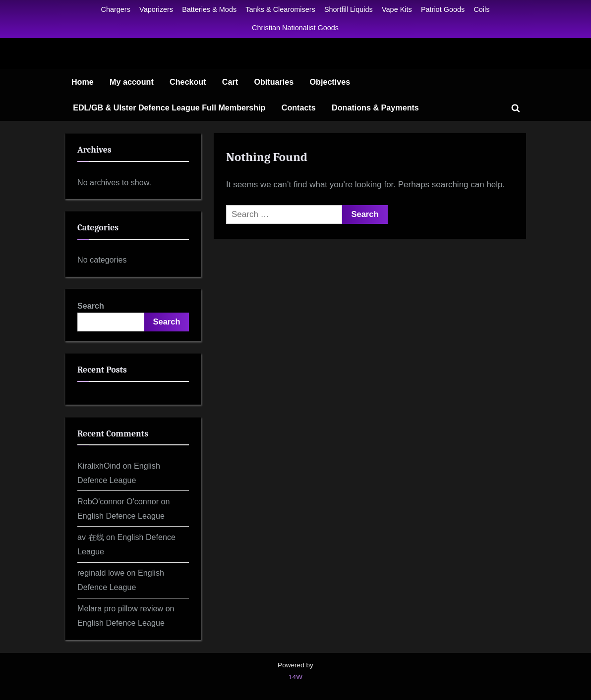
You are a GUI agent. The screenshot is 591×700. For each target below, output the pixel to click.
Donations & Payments (375, 108)
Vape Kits (397, 9)
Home (83, 82)
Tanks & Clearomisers (280, 9)
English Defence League (121, 516)
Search (91, 306)
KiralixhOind (99, 466)
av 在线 (91, 537)
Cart (230, 82)
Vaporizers (156, 9)
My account (132, 82)
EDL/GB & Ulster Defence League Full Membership (169, 108)
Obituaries (274, 82)
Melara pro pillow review (120, 608)
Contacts (299, 108)
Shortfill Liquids (349, 9)
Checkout (188, 82)
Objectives (330, 82)
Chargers (116, 9)
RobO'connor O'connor (118, 501)
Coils (481, 9)
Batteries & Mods (209, 9)
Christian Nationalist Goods (295, 28)
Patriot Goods (443, 9)
